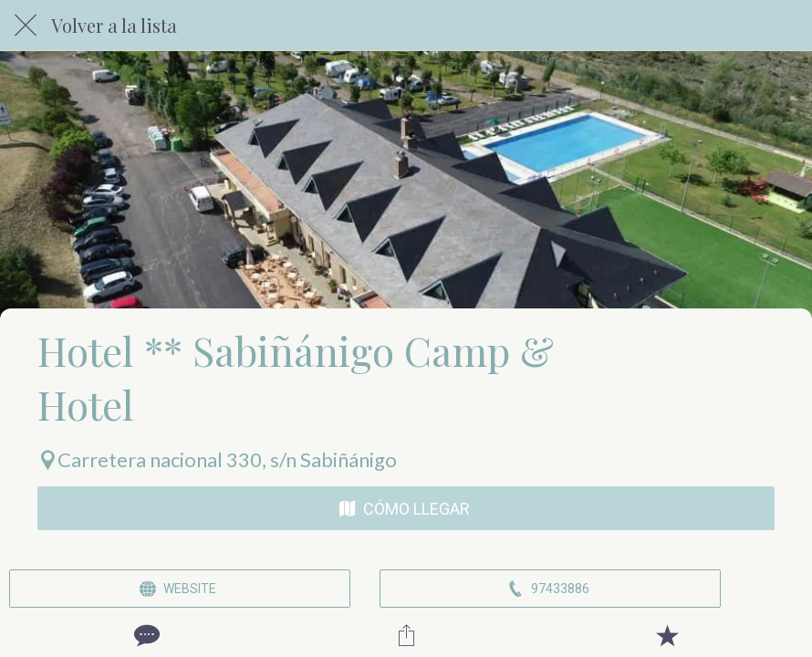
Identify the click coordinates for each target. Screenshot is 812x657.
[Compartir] (406, 635)
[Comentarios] (145, 635)
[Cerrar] (26, 26)
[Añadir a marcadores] (667, 635)
